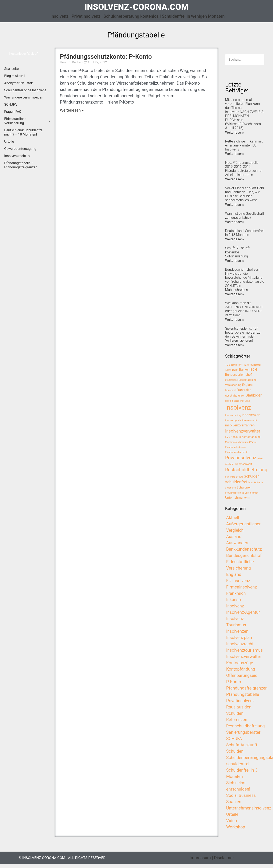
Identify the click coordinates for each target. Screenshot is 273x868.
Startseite (11, 69)
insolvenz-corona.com (136, 7)
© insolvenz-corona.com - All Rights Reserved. (62, 858)
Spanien (234, 802)
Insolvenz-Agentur (243, 612)
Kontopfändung (241, 669)
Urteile (9, 142)
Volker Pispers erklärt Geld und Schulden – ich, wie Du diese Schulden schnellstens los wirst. (245, 194)
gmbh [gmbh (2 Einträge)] (228, 401)
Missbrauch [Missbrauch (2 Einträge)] (231, 442)
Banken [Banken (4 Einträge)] (244, 370)
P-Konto (234, 682)
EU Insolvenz (238, 581)
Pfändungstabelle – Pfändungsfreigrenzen (21, 165)
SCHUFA (11, 105)
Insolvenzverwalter (244, 656)
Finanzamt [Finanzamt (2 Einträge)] (230, 390)
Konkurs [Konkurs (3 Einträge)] (236, 437)
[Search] (259, 60)
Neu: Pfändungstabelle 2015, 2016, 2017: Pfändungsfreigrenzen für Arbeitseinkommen (244, 169)
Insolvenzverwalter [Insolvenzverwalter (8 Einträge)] (243, 431)
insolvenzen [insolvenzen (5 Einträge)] (251, 415)
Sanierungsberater (243, 732)
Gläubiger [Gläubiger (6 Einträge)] (254, 395)
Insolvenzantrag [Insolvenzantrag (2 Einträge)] (233, 415)
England (234, 574)
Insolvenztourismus (245, 650)
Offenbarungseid (242, 675)
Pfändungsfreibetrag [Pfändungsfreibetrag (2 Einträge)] (235, 447)
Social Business (241, 795)
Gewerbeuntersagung (20, 149)
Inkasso (234, 600)
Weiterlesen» (235, 132)
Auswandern (238, 543)
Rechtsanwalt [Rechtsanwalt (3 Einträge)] (244, 464)
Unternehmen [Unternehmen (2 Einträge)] (252, 493)
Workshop (236, 827)
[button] (23, 54)
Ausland (234, 537)
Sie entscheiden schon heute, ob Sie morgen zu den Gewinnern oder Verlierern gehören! (243, 335)
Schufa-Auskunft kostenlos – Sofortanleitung (237, 252)
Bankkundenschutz (244, 549)
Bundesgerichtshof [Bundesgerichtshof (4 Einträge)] (239, 375)
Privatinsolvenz (240, 701)
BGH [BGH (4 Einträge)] (254, 370)
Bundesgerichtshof (244, 555)
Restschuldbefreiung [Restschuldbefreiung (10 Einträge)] (246, 470)
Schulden (235, 751)
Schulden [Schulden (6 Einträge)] (252, 476)
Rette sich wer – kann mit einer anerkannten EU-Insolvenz (244, 145)
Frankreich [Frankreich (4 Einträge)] (244, 390)
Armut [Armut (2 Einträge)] (228, 370)
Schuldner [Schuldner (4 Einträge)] (244, 487)
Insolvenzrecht (17, 156)
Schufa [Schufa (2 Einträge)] (239, 477)
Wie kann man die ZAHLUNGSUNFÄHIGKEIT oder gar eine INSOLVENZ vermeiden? (244, 309)
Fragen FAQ (13, 112)
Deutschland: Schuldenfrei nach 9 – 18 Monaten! (24, 132)
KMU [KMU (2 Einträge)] (228, 437)
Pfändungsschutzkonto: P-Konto (106, 57)
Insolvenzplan (239, 638)
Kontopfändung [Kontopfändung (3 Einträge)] (251, 437)
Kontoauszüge (240, 663)
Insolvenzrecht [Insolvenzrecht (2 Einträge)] (250, 420)
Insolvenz (235, 606)
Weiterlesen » (72, 110)
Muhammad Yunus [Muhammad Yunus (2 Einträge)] (247, 442)
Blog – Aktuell (15, 76)
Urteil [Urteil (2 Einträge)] (247, 498)
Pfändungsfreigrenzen (247, 688)
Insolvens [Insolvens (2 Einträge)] (245, 401)
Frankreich (236, 593)
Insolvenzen (237, 631)
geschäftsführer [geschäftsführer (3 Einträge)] (235, 396)
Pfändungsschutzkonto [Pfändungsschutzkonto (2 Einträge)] (237, 452)
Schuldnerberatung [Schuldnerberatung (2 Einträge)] (235, 493)
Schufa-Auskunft (242, 745)
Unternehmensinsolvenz (249, 808)
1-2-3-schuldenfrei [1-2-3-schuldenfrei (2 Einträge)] (234, 365)
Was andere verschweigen (24, 97)
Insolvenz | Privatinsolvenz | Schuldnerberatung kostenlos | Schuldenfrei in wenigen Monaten (138, 16)
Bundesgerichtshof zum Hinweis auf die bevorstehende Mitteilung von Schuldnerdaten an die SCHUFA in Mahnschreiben (245, 280)
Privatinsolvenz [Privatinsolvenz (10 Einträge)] (241, 458)
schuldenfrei (238, 764)
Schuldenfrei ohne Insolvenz (25, 90)
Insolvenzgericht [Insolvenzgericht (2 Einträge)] (233, 420)
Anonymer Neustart (19, 83)
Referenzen (237, 720)
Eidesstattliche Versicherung (27, 121)
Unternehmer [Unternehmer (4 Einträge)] (234, 498)
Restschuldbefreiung (246, 726)
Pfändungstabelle (243, 694)
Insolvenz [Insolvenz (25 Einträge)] (238, 407)
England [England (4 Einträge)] (248, 385)
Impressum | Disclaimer (212, 858)
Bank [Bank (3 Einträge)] (235, 370)
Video (232, 821)
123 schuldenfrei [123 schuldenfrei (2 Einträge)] (252, 365)
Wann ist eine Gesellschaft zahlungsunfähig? (245, 216)
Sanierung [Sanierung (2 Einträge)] (230, 477)
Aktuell (233, 518)
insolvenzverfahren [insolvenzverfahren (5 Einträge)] (240, 425)
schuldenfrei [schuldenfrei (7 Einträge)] (236, 482)
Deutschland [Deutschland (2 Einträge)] (231, 380)
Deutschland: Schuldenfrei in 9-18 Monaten (244, 233)
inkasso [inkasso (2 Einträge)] (236, 401)
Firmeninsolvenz (242, 587)
